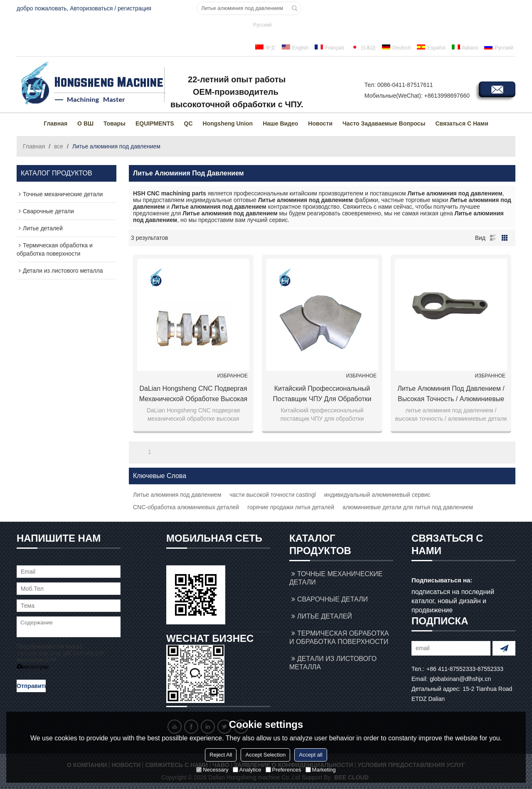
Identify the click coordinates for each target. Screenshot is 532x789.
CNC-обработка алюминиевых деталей (186, 507)
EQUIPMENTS (155, 123)
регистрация (134, 8)
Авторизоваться (91, 8)
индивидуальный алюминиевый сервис (377, 495)
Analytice (247, 770)
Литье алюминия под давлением (177, 495)
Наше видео (280, 123)
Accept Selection (265, 755)
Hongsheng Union (228, 123)
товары (115, 123)
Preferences (283, 770)
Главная (55, 123)
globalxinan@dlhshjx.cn (460, 679)
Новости (320, 123)
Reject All (221, 755)
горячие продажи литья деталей (291, 507)
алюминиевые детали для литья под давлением (408, 507)
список (493, 238)
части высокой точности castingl (273, 495)
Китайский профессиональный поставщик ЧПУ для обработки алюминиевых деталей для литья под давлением (322, 394)
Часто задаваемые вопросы (384, 123)
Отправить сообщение (31, 687)
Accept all (310, 755)
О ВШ (85, 123)
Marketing (321, 770)
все (59, 146)
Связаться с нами (462, 123)
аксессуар (33, 667)
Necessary (212, 770)
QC (188, 123)
